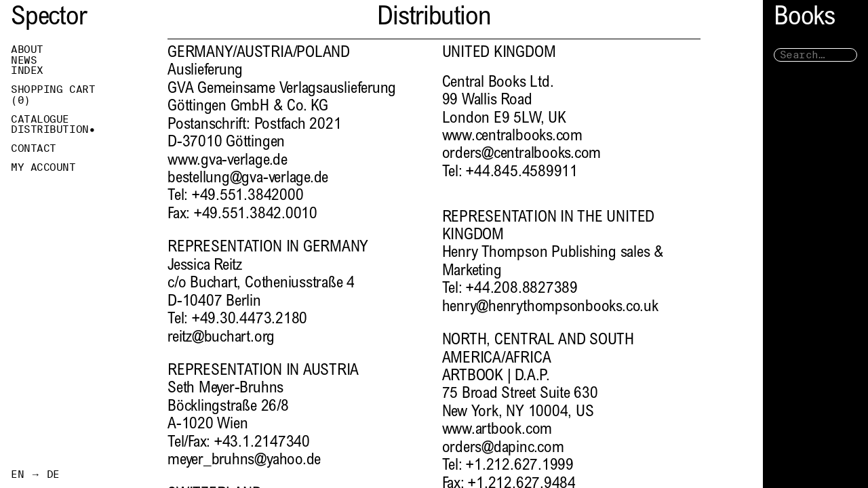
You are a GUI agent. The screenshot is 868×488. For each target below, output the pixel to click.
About (27, 49)
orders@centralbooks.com (522, 154)
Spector (49, 19)
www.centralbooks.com (512, 137)
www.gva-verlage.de (228, 161)
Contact (34, 148)
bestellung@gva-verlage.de (248, 179)
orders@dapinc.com (503, 448)
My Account (43, 167)
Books (804, 19)
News (24, 60)
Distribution (50, 129)
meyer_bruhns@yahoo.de (244, 461)
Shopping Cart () (53, 95)
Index (27, 70)
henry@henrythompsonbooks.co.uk (550, 307)
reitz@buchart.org (221, 338)
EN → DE (35, 474)
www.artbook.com (497, 430)
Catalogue (40, 119)
